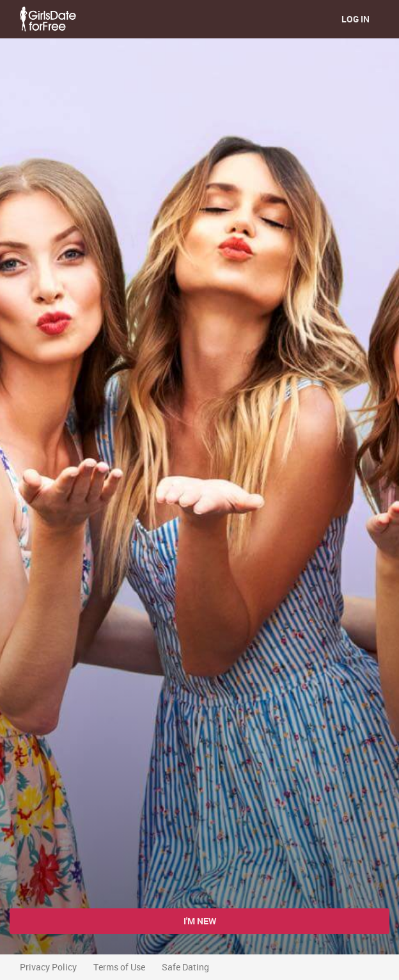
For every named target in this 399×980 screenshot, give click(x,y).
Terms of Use (119, 967)
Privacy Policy (48, 967)
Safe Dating (185, 967)
